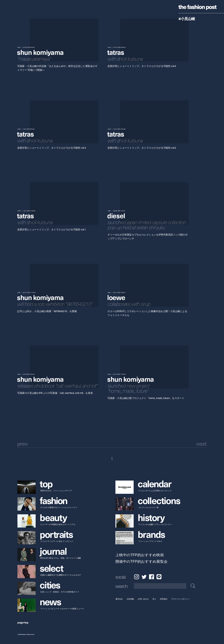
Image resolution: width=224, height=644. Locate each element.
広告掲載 (130, 599)
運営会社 (119, 599)
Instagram (136, 577)
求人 (154, 599)
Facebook (152, 577)
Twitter (144, 577)
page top (23, 622)
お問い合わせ (143, 599)
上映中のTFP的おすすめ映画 (140, 555)
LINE (159, 577)
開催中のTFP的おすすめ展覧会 (141, 561)
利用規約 (164, 599)
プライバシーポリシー (180, 599)
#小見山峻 (187, 19)
